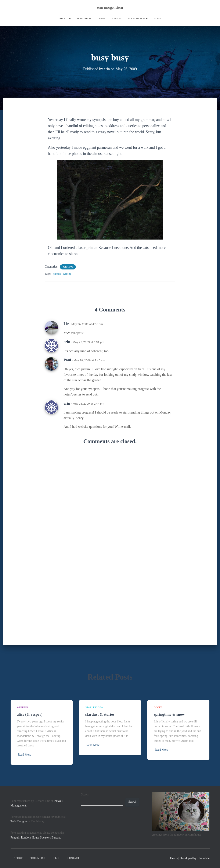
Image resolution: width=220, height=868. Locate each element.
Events (117, 18)
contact (73, 858)
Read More (25, 755)
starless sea (94, 707)
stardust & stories (100, 714)
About (65, 18)
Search (85, 794)
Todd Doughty (19, 821)
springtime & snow (169, 714)
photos (57, 274)
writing (84, 18)
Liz (66, 324)
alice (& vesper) (30, 714)
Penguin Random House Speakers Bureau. (36, 838)
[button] (70, 18)
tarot (101, 18)
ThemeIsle (203, 858)
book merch (138, 18)
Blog (157, 18)
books (158, 707)
